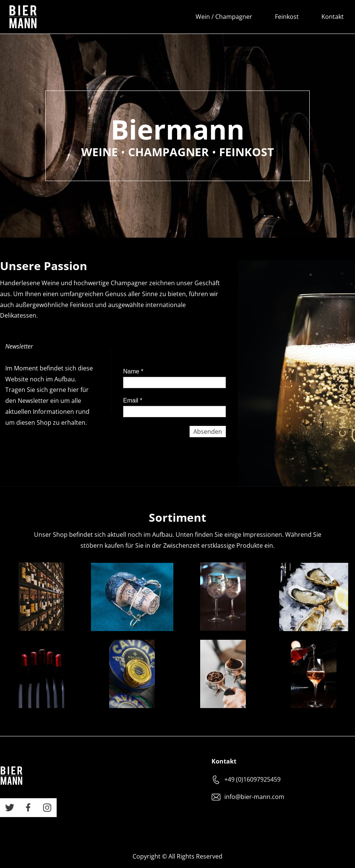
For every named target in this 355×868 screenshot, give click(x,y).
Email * (133, 400)
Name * (133, 371)
